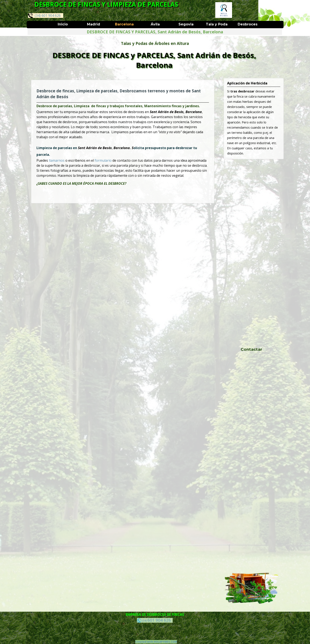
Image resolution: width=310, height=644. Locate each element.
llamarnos (71, 156)
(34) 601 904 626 (44, 15)
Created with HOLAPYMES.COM (156, 642)
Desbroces (248, 24)
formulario (108, 156)
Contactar (251, 349)
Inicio (63, 24)
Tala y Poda (217, 24)
